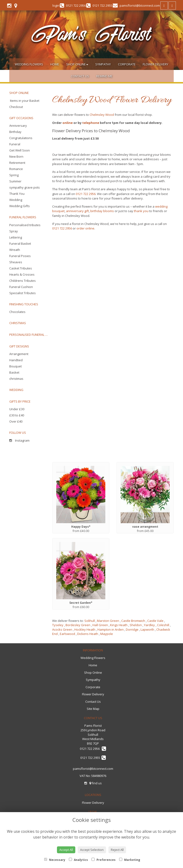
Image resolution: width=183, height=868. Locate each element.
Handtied (16, 360)
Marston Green (108, 621)
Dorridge (132, 629)
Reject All (117, 850)
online (68, 123)
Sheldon (136, 625)
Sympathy (103, 64)
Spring (14, 175)
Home (55, 64)
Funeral (15, 144)
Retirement (17, 163)
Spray (14, 231)
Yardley (149, 625)
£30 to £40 (17, 415)
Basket (14, 372)
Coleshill (163, 625)
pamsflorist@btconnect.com (93, 769)
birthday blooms (102, 211)
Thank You (17, 194)
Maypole (107, 634)
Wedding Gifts (20, 206)
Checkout (16, 107)
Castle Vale (155, 621)
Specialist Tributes (23, 293)
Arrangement (19, 354)
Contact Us (80, 76)
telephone (91, 123)
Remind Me (104, 76)
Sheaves (16, 262)
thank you (141, 211)
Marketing (130, 860)
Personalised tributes (25, 225)
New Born (16, 156)
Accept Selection (92, 850)
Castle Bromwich (133, 621)
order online (85, 228)
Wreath (15, 250)
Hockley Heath (85, 629)
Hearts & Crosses (22, 274)
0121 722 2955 (93, 758)
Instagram (19, 440)
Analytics (78, 860)
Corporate (127, 64)
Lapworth (147, 629)
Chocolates (17, 312)
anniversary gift (77, 211)
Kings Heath (119, 625)
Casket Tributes (21, 268)
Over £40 (16, 421)
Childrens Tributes (23, 281)
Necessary (55, 860)
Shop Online (77, 64)
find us (96, 783)
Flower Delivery (155, 64)
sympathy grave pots (25, 187)
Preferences (104, 860)
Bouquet (15, 366)
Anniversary (18, 126)
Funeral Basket (20, 244)
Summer (15, 181)
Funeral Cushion (21, 287)
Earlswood (67, 634)
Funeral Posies (20, 256)
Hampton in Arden (111, 629)
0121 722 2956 (86, 194)
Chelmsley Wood (102, 115)
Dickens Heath (88, 634)
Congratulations (21, 138)
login (56, 5)
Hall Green (100, 625)
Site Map (93, 709)
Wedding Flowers (29, 64)
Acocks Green (62, 629)
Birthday (15, 132)
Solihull (90, 621)
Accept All (66, 850)
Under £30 (17, 409)
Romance (16, 169)
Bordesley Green (78, 625)
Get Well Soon (20, 150)
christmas (16, 379)
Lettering (16, 237)
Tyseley (58, 625)
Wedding (16, 200)
